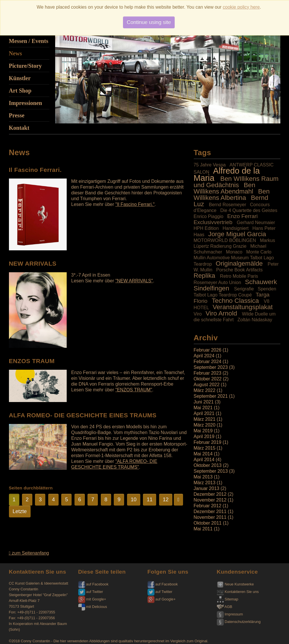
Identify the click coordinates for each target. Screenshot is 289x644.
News (16, 53)
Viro (198, 314)
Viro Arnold (221, 313)
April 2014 (204, 460)
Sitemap (228, 599)
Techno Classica (235, 301)
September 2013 (211, 471)
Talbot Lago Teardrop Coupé (223, 295)
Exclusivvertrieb (213, 222)
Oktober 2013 (208, 465)
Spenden (267, 289)
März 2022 (205, 390)
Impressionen (26, 103)
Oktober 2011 (208, 523)
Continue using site (149, 22)
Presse (17, 115)
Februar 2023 (208, 373)
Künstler (20, 78)
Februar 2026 (208, 350)
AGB (225, 607)
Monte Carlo (259, 252)
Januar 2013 (207, 488)
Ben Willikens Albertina (232, 195)
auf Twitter (91, 592)
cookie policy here (241, 7)
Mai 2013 (203, 477)
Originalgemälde (239, 263)
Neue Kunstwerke (235, 584)
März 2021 (205, 419)
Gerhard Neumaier (256, 223)
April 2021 (204, 413)
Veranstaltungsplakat (243, 307)
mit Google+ (92, 599)
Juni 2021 (204, 402)
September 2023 (211, 367)
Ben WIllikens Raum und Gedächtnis (236, 182)
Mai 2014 (203, 454)
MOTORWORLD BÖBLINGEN (225, 240)
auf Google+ (162, 599)
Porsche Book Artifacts (239, 270)
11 (150, 500)
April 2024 (204, 356)
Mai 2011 (203, 529)
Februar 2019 (208, 442)
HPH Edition (206, 228)
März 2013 (205, 483)
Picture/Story (25, 66)
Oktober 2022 (208, 379)
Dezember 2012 (210, 494)
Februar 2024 (208, 362)
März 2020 (205, 425)
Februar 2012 (208, 506)
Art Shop (20, 91)
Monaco (234, 252)
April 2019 (204, 436)
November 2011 (210, 517)
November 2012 (210, 500)
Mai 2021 (203, 408)
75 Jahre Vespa (210, 165)
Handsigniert (236, 228)
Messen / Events (29, 41)
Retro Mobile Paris (239, 276)
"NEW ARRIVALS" (134, 281)
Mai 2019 (203, 431)
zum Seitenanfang (29, 553)
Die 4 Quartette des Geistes (249, 210)
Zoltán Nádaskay (255, 320)
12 (166, 500)
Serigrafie (244, 289)
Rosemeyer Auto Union (218, 282)
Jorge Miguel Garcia (237, 234)
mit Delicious (93, 607)
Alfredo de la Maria (227, 174)
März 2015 (205, 448)
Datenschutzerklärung (239, 622)
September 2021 (211, 396)
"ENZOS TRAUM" (134, 390)
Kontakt (19, 128)
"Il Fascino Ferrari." (135, 204)
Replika (205, 276)
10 (134, 500)
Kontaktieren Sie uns (238, 592)
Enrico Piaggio (209, 216)
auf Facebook (93, 584)
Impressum (230, 614)
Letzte (20, 511)
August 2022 (207, 385)
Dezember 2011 (210, 511)
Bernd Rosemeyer (228, 205)
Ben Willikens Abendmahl (225, 188)
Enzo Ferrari (243, 216)
